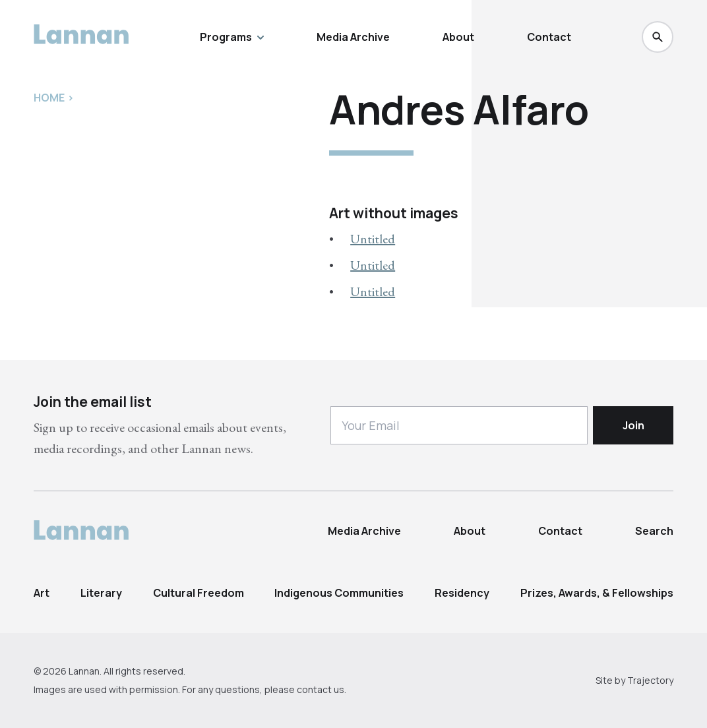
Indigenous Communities (339, 593)
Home (49, 98)
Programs (232, 37)
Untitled (373, 239)
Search (654, 531)
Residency (462, 593)
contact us (321, 689)
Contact (549, 37)
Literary (101, 593)
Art (42, 593)
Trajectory (650, 680)
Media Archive (353, 37)
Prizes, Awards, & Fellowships (597, 593)
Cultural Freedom (199, 593)
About (458, 37)
